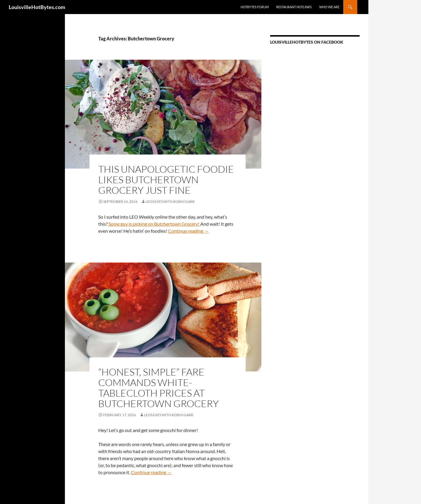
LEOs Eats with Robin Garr (170, 202)
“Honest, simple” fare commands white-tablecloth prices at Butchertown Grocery (158, 388)
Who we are (329, 7)
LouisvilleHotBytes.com (37, 7)
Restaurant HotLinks (294, 7)
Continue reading (188, 231)
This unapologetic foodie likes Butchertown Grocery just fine (166, 180)
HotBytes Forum (255, 7)
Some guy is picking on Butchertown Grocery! (154, 224)
